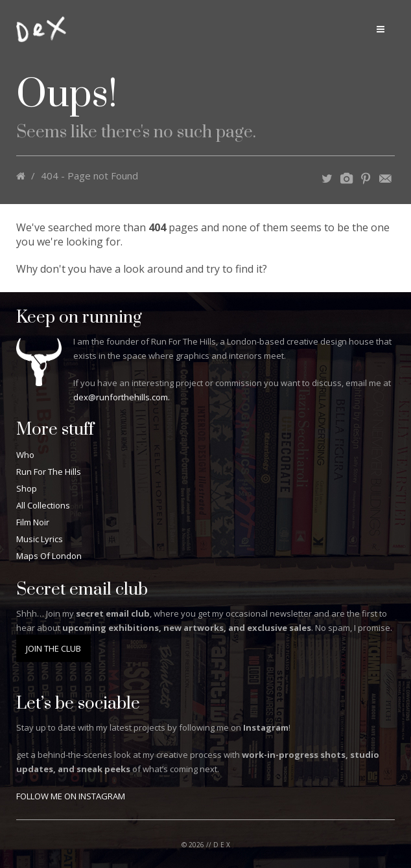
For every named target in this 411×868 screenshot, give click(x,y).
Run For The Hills (49, 472)
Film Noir (33, 522)
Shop (27, 488)
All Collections (43, 505)
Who (25, 455)
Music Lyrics (40, 539)
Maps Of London (49, 556)
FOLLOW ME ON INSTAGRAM (71, 796)
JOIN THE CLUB (53, 648)
